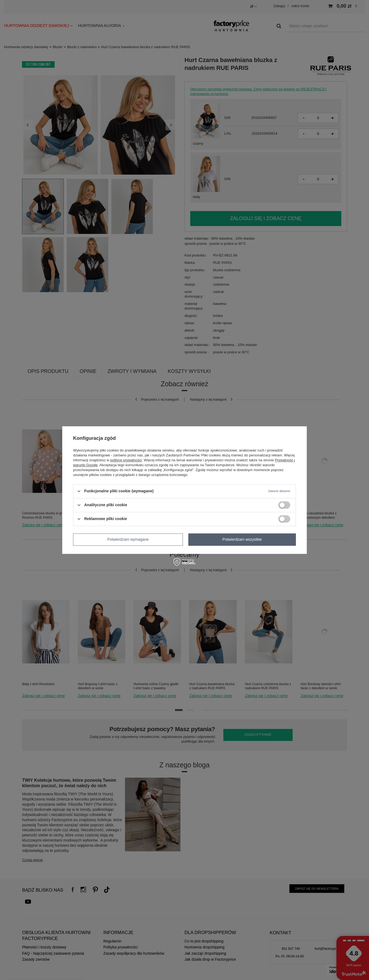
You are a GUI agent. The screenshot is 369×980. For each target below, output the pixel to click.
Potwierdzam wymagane (128, 539)
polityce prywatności (126, 460)
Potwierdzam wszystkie (242, 539)
